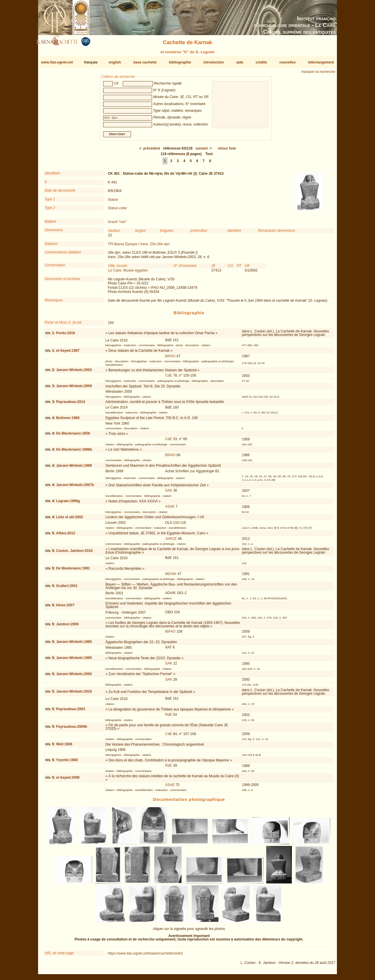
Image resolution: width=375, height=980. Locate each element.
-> (204, 151)
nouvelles (288, 62)
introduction (214, 62)
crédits (261, 62)
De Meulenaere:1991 (73, 571)
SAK (169, 493)
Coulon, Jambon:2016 (74, 553)
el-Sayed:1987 (68, 353)
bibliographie (180, 62)
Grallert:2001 (67, 588)
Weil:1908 (64, 746)
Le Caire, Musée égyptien (128, 272)
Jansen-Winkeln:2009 (74, 388)
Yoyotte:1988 (67, 762)
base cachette (145, 62)
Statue (113, 202)
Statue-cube (117, 210)
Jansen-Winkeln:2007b (75, 487)
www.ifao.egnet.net (57, 62)
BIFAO (170, 358)
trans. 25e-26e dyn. (155, 246)
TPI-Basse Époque (123, 246)
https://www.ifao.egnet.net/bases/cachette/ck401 (145, 956)
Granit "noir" (117, 224)
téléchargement (321, 62)
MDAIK (171, 576)
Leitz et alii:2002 (69, 519)
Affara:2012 (65, 536)
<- (150, 151)
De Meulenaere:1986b (74, 452)
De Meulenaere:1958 (73, 436)
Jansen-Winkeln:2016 (74, 694)
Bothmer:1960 (68, 420)
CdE (169, 378)
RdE (169, 717)
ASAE (170, 509)
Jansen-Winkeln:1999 (74, 468)
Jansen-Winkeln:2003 (74, 372)
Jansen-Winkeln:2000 (74, 676)
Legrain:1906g (68, 503)
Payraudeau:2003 (70, 711)
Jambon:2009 (67, 627)
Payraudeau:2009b (71, 729)
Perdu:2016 (65, 335)
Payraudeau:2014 (70, 404)
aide (240, 62)
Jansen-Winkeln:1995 (74, 660)
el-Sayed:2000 (68, 780)
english (115, 62)
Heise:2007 (65, 607)
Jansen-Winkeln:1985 (74, 644)
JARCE (171, 541)
